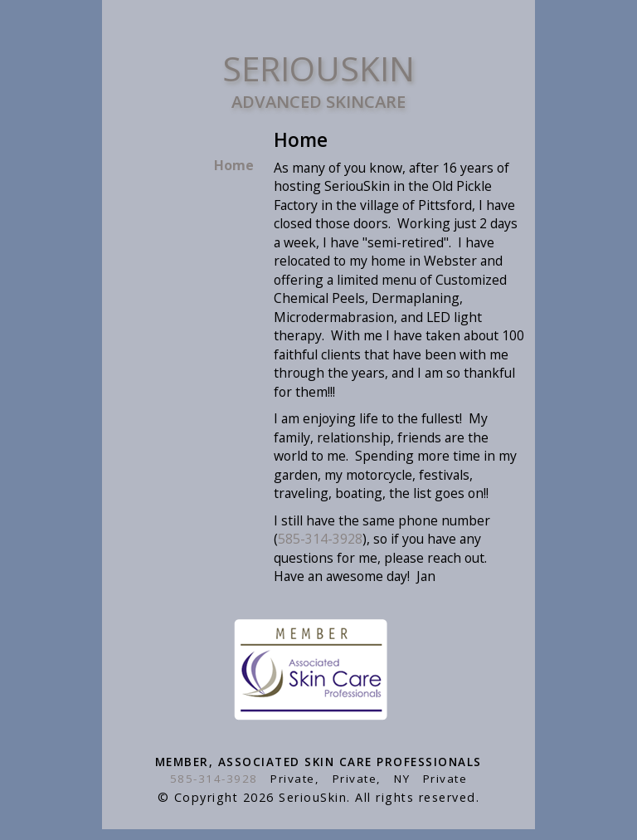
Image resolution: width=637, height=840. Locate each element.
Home (234, 165)
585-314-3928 (320, 539)
